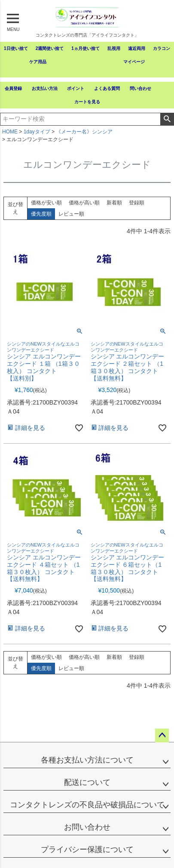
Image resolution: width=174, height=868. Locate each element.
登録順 (137, 203)
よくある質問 (107, 88)
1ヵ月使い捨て (85, 48)
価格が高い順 (84, 203)
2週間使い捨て (50, 48)
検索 (167, 119)
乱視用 (114, 48)
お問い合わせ (87, 827)
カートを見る (87, 102)
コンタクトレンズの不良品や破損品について (87, 805)
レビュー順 (71, 214)
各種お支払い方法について (87, 760)
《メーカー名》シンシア (84, 132)
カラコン (162, 48)
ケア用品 (38, 62)
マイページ (134, 62)
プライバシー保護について (87, 849)
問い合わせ (140, 88)
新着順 (114, 203)
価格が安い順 (46, 203)
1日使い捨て (16, 48)
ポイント (76, 88)
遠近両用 (137, 48)
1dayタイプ (37, 132)
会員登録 (13, 88)
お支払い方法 (45, 88)
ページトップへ (162, 735)
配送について (87, 782)
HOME (10, 132)
